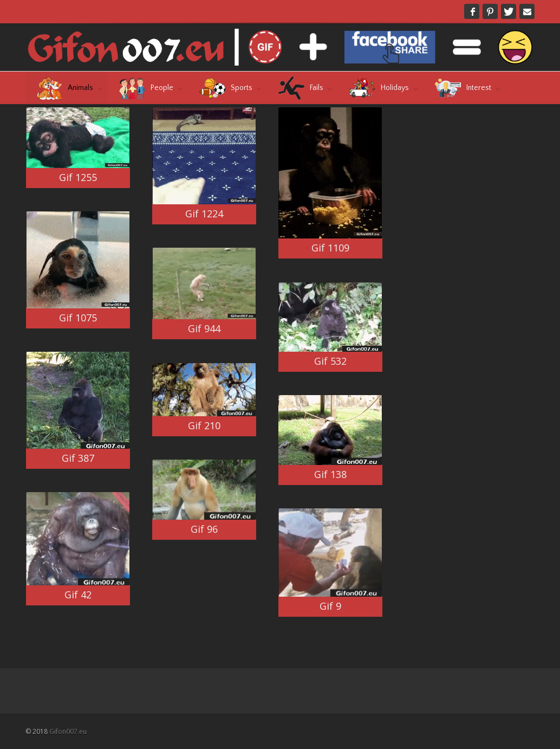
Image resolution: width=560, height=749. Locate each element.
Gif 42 (78, 595)
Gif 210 (204, 425)
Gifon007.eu (68, 731)
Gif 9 (330, 606)
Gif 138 (330, 474)
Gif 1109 (330, 248)
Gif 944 (204, 328)
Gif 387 (78, 458)
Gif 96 (204, 529)
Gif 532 (330, 361)
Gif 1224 (204, 214)
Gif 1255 (78, 177)
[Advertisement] (486, 175)
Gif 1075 (78, 318)
